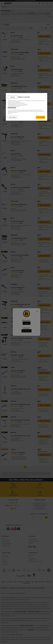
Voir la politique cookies (12, 108)
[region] (26, 107)
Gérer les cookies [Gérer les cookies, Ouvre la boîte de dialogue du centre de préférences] (13, 117)
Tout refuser (13, 97)
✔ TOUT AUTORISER (40, 117)
